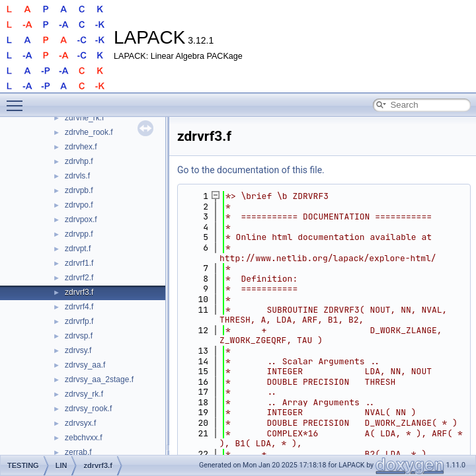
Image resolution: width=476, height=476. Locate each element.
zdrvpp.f (79, 234)
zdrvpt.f (78, 249)
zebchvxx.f (84, 438)
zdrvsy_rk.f (84, 394)
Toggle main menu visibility (18, 100)
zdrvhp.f (79, 161)
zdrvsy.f (78, 350)
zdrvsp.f (79, 336)
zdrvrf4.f (79, 307)
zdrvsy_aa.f (85, 365)
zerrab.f (78, 452)
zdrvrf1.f (79, 263)
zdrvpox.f (81, 219)
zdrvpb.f (79, 190)
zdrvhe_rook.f (89, 132)
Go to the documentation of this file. (251, 170)
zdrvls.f (77, 176)
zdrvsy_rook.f (88, 409)
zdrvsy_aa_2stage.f (99, 379)
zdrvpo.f (79, 205)
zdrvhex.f (81, 147)
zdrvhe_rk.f (84, 118)
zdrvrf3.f (79, 292)
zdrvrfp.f (79, 321)
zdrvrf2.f (79, 278)
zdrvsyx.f (80, 423)
